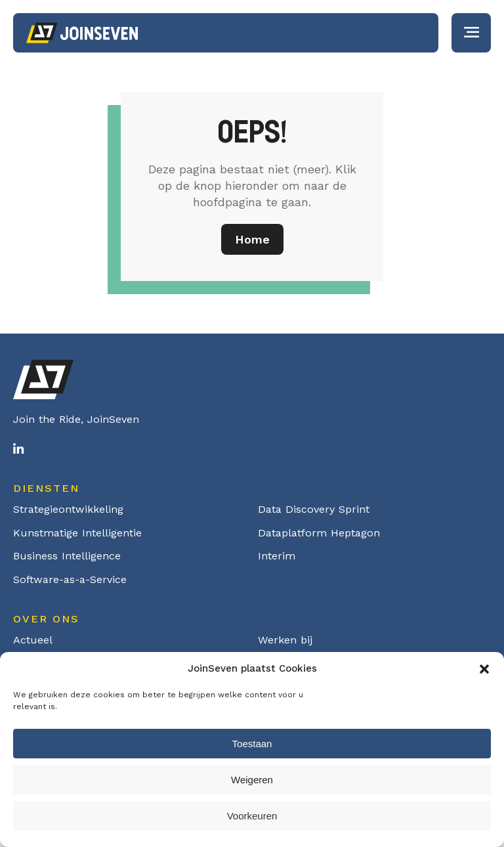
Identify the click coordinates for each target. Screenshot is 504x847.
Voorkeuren (252, 816)
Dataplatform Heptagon (319, 533)
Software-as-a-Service (70, 579)
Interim (277, 556)
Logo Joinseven (82, 33)
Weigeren (252, 780)
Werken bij (285, 640)
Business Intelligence (67, 556)
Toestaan (252, 744)
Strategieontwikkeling (68, 509)
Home (252, 239)
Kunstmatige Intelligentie (77, 533)
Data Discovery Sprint (314, 509)
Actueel (33, 640)
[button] (484, 669)
